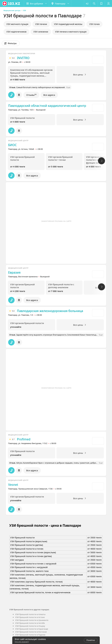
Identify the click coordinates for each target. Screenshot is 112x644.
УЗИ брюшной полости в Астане (30, 617)
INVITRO (23, 58)
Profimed (24, 439)
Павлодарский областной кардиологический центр (47, 106)
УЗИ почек (94, 24)
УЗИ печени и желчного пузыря (71, 32)
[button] (36, 3)
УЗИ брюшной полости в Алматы (30, 614)
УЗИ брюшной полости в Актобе (30, 623)
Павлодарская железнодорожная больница (50, 311)
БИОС (12, 145)
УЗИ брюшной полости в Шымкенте (32, 620)
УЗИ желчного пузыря (17, 24)
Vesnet (13, 485)
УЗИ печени (41, 24)
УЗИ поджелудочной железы (68, 24)
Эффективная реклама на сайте (56, 221)
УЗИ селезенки (41, 32)
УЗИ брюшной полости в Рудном (30, 635)
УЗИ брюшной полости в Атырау (30, 626)
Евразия (14, 272)
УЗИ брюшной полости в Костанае (31, 632)
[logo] (11, 3)
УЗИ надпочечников (16, 32)
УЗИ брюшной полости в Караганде (32, 629)
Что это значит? (22, 642)
